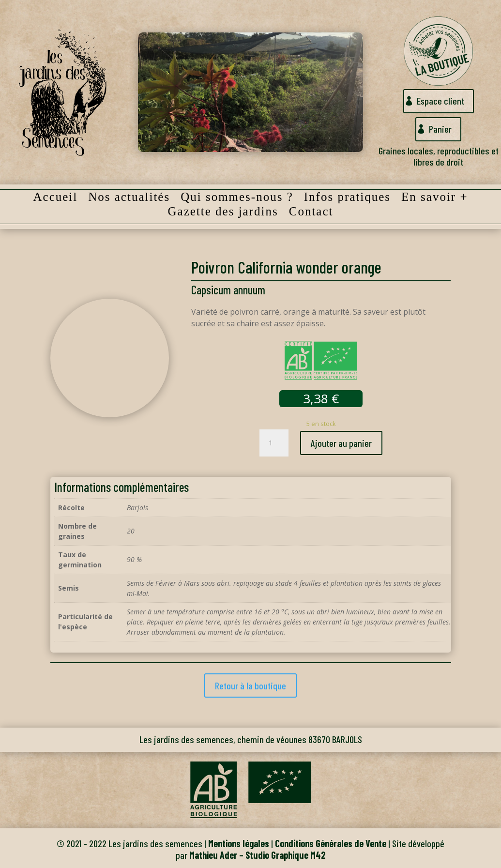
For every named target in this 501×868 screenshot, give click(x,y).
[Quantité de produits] (274, 443)
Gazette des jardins (223, 213)
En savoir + (434, 198)
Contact (311, 213)
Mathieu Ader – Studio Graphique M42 (257, 855)
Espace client (440, 101)
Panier (440, 129)
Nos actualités (129, 198)
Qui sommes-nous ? (237, 198)
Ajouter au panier (341, 443)
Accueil (55, 198)
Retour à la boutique (250, 685)
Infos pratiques (347, 198)
